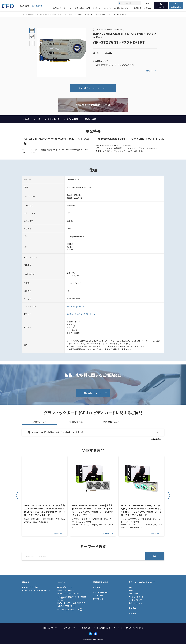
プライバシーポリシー (71, 628)
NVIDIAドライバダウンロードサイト (82, 314)
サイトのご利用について (102, 628)
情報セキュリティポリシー (52, 628)
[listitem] (158, 439)
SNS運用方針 (86, 628)
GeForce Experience (75, 306)
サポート (97, 8)
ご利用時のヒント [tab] (75, 422)
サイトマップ (118, 628)
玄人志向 (109, 53)
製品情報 (57, 8)
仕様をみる (151, 71)
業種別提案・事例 (82, 8)
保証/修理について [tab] (111, 422)
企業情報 (137, 8)
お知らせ (148, 8)
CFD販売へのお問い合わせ (134, 628)
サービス (68, 8)
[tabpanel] (93, 434)
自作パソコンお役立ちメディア (117, 8)
